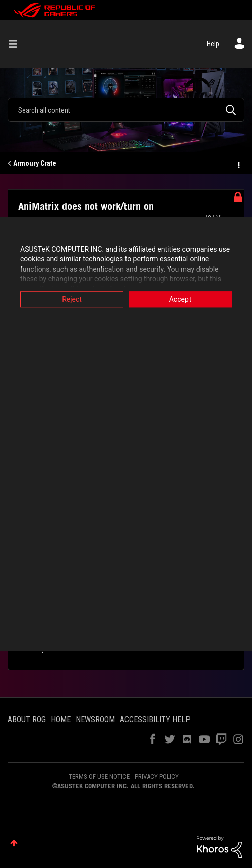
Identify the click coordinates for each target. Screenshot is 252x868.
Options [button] (238, 164)
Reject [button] (72, 299)
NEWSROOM (95, 720)
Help (213, 44)
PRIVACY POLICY (157, 777)
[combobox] (126, 110)
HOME (61, 720)
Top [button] (14, 843)
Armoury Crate (35, 163)
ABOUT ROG (27, 720)
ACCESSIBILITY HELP (155, 720)
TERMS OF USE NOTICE (99, 777)
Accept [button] (180, 299)
